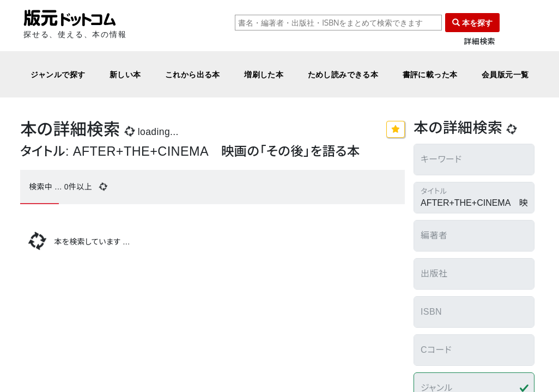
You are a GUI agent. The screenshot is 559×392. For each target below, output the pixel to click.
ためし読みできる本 (343, 74)
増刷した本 (264, 74)
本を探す (472, 23)
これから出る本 (193, 74)
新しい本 (125, 74)
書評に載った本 (430, 74)
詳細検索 (479, 42)
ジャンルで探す (58, 74)
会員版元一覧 (505, 74)
